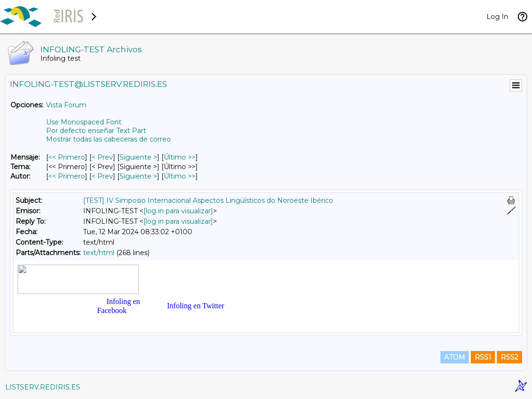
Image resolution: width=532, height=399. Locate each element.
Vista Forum (66, 105)
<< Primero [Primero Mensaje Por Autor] (67, 176)
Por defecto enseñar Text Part (96, 131)
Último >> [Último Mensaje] (180, 157)
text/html (99, 253)
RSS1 (483, 357)
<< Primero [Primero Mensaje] (67, 157)
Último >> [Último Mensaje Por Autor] (180, 176)
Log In (497, 17)
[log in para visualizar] (178, 211)
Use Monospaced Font (84, 122)
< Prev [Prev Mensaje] (102, 157)
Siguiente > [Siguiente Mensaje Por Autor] (138, 176)
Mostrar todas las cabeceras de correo (108, 139)
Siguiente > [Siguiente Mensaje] (138, 157)
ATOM (455, 357)
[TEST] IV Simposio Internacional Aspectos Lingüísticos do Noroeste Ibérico (208, 200)
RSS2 (509, 357)
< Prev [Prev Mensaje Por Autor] (102, 176)
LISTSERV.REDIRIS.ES (43, 387)
